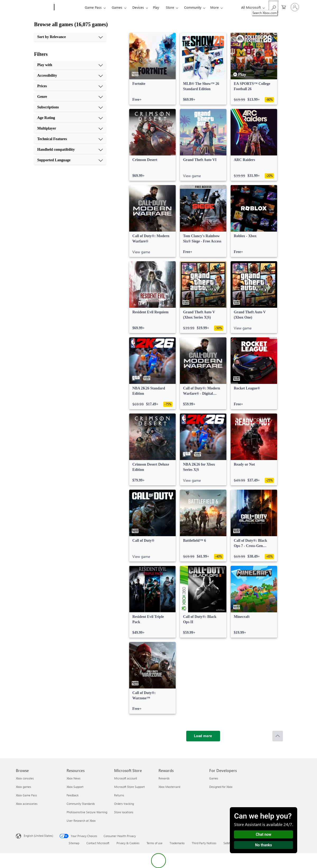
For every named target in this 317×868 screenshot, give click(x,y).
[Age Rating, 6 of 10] (70, 118)
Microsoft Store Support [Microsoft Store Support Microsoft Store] (129, 787)
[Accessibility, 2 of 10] (70, 76)
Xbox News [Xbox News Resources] (74, 778)
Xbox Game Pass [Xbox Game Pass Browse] (26, 795)
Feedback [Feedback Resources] (73, 795)
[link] (152, 69)
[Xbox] (69, 7)
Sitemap (74, 843)
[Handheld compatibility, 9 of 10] (70, 150)
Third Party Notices (204, 843)
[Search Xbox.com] (273, 7)
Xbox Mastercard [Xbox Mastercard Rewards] (169, 787)
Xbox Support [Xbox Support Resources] (75, 787)
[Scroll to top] (278, 736)
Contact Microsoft (98, 843)
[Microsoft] (34, 7)
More (215, 7)
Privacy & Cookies (128, 843)
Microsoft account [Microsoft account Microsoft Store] (126, 778)
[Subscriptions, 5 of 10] (70, 107)
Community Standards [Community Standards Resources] (81, 804)
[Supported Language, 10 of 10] (70, 160)
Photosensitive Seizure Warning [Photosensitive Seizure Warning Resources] (87, 812)
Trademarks (177, 843)
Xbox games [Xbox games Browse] (24, 787)
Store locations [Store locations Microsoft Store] (124, 812)
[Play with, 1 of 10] (70, 65)
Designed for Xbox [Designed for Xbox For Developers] (221, 787)
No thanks (264, 845)
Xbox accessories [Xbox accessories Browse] (27, 804)
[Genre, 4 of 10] (70, 97)
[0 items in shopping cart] (284, 7)
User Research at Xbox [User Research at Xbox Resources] (81, 821)
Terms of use (155, 843)
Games (117, 7)
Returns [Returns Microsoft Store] (119, 795)
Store (170, 7)
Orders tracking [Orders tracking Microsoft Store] (124, 804)
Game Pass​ (93, 7)
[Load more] (203, 736)
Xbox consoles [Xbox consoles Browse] (25, 778)
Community (193, 7)
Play (156, 7)
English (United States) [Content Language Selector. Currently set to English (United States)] (38, 836)
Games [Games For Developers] (214, 778)
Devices (138, 7)
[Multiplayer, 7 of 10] (70, 128)
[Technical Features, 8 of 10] (70, 139)
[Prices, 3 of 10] (70, 86)
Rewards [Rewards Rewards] (164, 778)
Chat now (264, 834)
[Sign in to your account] (295, 7)
